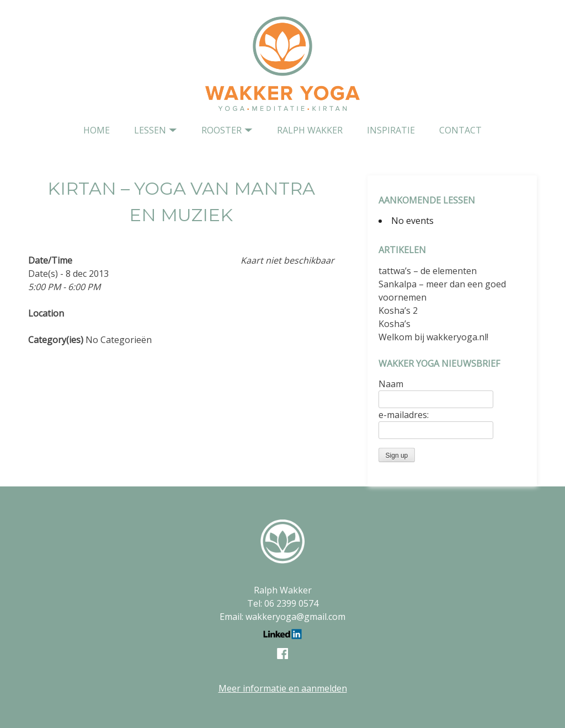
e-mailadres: (404, 415)
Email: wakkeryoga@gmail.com (282, 617)
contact (460, 130)
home (97, 130)
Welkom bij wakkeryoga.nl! (433, 337)
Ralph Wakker (310, 130)
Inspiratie (391, 130)
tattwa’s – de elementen (428, 271)
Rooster (222, 130)
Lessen (150, 130)
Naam (391, 384)
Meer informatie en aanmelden (283, 688)
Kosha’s (395, 324)
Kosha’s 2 (398, 311)
